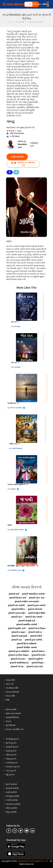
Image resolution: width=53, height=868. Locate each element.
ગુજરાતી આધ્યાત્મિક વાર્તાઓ (33, 594)
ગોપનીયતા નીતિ (12, 688)
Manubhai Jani (13, 127)
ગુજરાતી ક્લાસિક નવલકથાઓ (26, 602)
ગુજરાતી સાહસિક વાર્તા (17, 628)
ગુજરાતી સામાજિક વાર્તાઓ (26, 624)
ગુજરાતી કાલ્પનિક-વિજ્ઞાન (18, 655)
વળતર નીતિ (10, 696)
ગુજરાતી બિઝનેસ (38, 655)
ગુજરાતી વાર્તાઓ (12, 788)
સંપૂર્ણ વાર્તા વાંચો (17, 157)
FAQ (8, 700)
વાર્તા (32, 146)
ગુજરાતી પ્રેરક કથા (36, 598)
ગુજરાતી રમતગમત (18, 659)
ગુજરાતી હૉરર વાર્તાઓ (33, 640)
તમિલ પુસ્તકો (11, 755)
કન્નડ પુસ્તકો (11, 771)
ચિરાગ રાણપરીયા (18, 408)
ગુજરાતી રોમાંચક (38, 651)
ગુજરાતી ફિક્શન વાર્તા (17, 598)
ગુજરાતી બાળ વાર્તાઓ (16, 605)
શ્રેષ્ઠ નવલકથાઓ (13, 713)
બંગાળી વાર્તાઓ (12, 800)
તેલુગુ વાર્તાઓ (11, 812)
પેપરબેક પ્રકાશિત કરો (15, 729)
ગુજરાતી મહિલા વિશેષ (37, 613)
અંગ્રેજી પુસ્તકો (12, 739)
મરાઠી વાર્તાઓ (11, 792)
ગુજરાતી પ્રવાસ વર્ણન (17, 613)
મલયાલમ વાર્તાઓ (13, 804)
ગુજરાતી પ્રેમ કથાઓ (34, 617)
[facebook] (9, 831)
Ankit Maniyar (17, 448)
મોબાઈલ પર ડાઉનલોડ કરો (23, 164)
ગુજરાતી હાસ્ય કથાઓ (36, 605)
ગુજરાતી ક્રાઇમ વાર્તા (34, 667)
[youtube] (27, 831)
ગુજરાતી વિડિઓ (12, 717)
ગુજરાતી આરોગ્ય (35, 632)
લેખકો (8, 721)
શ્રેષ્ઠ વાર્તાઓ (11, 709)
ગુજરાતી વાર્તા (29, 127)
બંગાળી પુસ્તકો (12, 763)
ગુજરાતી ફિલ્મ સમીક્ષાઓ (26, 644)
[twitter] (21, 831)
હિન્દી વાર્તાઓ (11, 784)
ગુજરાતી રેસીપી (36, 636)
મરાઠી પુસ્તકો (11, 751)
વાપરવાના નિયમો (13, 692)
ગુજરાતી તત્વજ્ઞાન (18, 632)
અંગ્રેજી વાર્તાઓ (12, 796)
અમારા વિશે (10, 680)
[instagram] (15, 831)
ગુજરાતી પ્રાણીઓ (35, 659)
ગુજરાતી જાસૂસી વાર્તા (26, 621)
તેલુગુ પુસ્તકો (11, 759)
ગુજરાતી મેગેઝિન (18, 609)
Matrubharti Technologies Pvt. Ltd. (33, 861)
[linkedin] (33, 831)
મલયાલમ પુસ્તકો (13, 767)
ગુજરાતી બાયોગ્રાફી (19, 636)
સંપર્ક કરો (10, 684)
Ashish (15, 489)
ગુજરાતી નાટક (17, 617)
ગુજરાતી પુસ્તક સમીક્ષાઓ (19, 651)
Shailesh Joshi (18, 570)
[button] (30, 4)
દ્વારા (13, 326)
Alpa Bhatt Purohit (19, 530)
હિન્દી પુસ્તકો (11, 743)
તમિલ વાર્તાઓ (11, 808)
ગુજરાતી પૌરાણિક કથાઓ (27, 647)
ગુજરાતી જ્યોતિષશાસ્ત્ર (19, 663)
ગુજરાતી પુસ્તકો (12, 747)
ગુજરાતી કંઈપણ (17, 667)
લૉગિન (45, 4)
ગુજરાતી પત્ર (17, 640)
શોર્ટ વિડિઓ (11, 725)
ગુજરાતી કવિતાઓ (35, 609)
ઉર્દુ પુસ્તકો (10, 775)
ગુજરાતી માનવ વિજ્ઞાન (37, 628)
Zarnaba (17, 326)
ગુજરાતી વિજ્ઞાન (38, 663)
